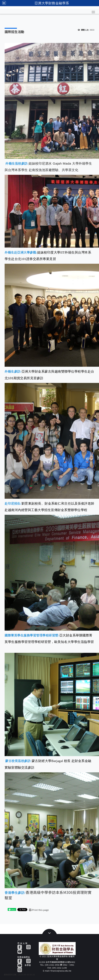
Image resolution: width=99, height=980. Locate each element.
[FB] (20, 947)
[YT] (20, 951)
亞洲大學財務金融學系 (52, 3)
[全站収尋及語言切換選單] (4, 3)
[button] (93, 12)
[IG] (28, 947)
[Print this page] (39, 910)
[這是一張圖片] (12, 909)
